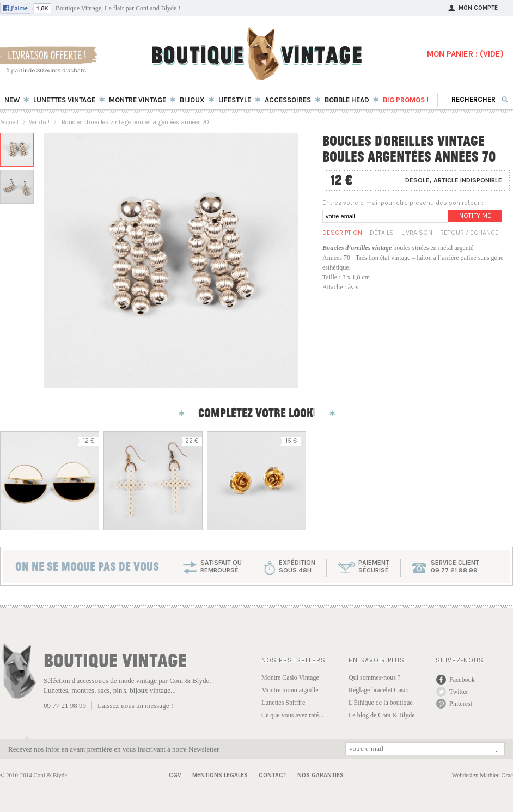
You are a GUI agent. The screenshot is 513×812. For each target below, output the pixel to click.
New (12, 100)
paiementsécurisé (374, 566)
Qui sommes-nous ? (374, 677)
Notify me (475, 216)
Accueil (9, 122)
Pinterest (461, 704)
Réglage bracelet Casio (379, 690)
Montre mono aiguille (290, 690)
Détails (382, 233)
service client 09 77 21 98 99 (455, 566)
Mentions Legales (220, 775)
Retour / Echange (469, 233)
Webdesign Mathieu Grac (483, 775)
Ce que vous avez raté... (292, 715)
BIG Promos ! (406, 100)
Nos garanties (320, 775)
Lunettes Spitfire (283, 703)
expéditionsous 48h (297, 566)
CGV (175, 775)
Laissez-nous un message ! (135, 706)
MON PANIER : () (465, 54)
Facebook (462, 680)
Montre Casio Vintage (290, 677)
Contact (273, 775)
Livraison (417, 233)
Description (342, 233)
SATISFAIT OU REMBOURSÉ (221, 566)
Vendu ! (39, 122)
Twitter (459, 692)
